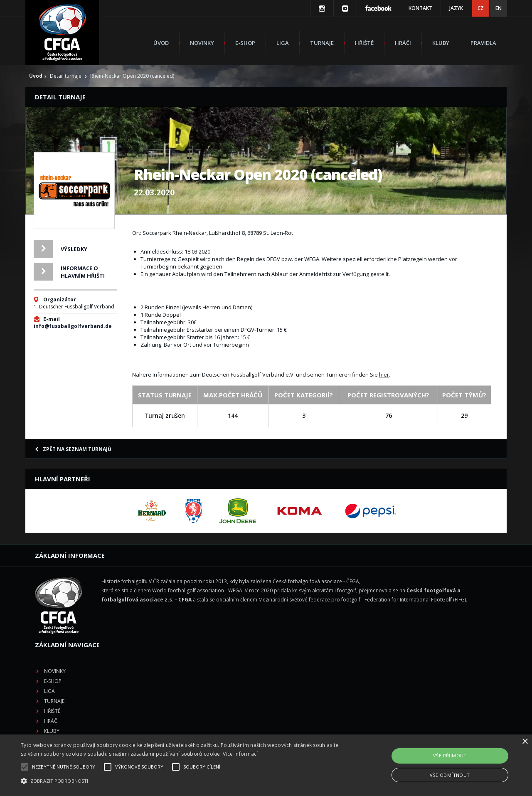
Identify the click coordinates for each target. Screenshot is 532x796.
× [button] (525, 742)
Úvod (161, 43)
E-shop (245, 43)
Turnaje (322, 43)
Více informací (240, 754)
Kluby (441, 43)
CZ (481, 8)
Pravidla (483, 43)
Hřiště (364, 43)
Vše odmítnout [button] (450, 775)
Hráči (403, 43)
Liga (283, 43)
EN (499, 8)
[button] (180, 781)
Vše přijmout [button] (450, 755)
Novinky (202, 43)
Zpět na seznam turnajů (73, 449)
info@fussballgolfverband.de (73, 326)
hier (384, 375)
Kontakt (420, 8)
